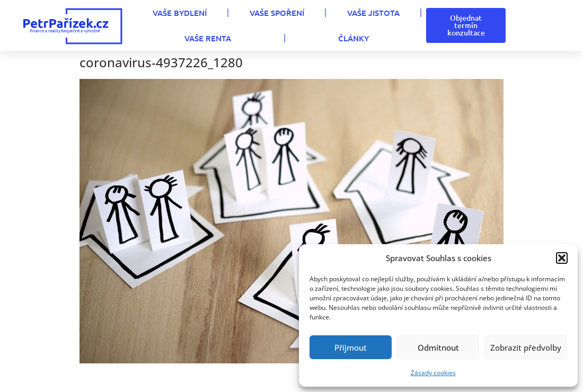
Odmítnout (438, 348)
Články (354, 38)
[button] (562, 258)
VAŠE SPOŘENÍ (277, 13)
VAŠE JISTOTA (373, 13)
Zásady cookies (433, 373)
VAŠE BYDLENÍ (180, 13)
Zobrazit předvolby (526, 348)
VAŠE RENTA (208, 38)
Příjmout (351, 348)
